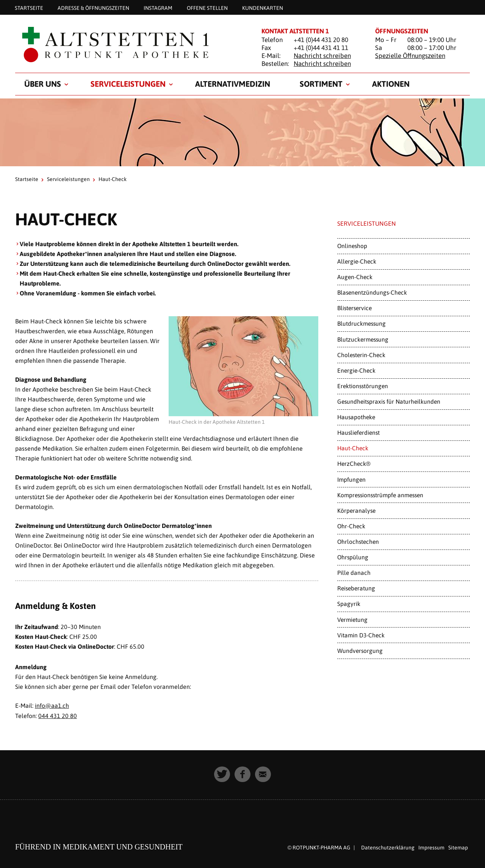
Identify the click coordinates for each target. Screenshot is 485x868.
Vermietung (352, 620)
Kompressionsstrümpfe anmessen (380, 495)
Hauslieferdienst (358, 432)
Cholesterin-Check (361, 355)
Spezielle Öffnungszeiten (410, 56)
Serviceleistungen (128, 84)
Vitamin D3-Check (361, 635)
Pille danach (354, 573)
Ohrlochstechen (358, 542)
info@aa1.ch (52, 706)
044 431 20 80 (58, 715)
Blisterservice (354, 308)
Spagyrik (349, 604)
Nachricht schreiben (322, 56)
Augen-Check (355, 277)
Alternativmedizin (233, 84)
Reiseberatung (356, 588)
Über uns (43, 84)
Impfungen (351, 479)
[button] (222, 774)
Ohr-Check (351, 526)
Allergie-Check (357, 261)
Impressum (431, 847)
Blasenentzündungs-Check (372, 292)
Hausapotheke (356, 417)
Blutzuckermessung (363, 339)
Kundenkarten (263, 8)
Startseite (29, 8)
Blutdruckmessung (361, 323)
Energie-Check (356, 370)
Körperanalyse (356, 510)
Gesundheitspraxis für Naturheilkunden (389, 401)
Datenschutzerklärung (388, 847)
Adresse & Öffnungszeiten (93, 8)
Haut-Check (353, 448)
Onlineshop (352, 246)
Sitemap (458, 847)
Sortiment (321, 84)
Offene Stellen (207, 8)
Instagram (158, 8)
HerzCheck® (354, 464)
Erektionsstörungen (363, 386)
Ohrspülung (353, 557)
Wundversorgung (360, 651)
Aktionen (391, 84)
